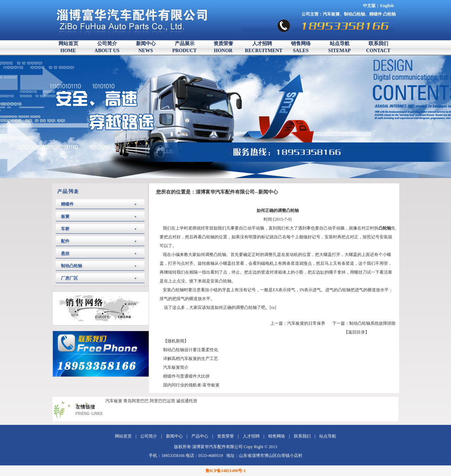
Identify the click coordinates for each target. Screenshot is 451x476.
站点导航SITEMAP (340, 47)
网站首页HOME (68, 47)
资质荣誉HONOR (223, 47)
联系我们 (302, 436)
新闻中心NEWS (146, 47)
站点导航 (328, 436)
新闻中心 (174, 436)
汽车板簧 (331, 14)
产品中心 (200, 436)
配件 (65, 241)
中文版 (369, 6)
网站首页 (123, 436)
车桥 (65, 229)
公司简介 (149, 436)
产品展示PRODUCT (184, 47)
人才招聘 (251, 436)
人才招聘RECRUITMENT (262, 47)
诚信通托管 (187, 401)
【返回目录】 (357, 332)
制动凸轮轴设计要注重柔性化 (191, 350)
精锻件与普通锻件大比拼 (186, 376)
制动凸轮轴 (354, 14)
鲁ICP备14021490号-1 (226, 471)
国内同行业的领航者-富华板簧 (191, 385)
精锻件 (376, 14)
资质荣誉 (225, 436)
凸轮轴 (389, 14)
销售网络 (277, 436)
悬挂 (65, 254)
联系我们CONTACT (378, 47)
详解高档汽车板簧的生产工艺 (191, 359)
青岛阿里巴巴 (136, 401)
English (387, 6)
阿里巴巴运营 (162, 401)
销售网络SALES (301, 47)
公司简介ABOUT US (107, 47)
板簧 (65, 216)
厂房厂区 (69, 278)
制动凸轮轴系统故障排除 (372, 323)
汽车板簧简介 (176, 367)
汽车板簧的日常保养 (306, 323)
